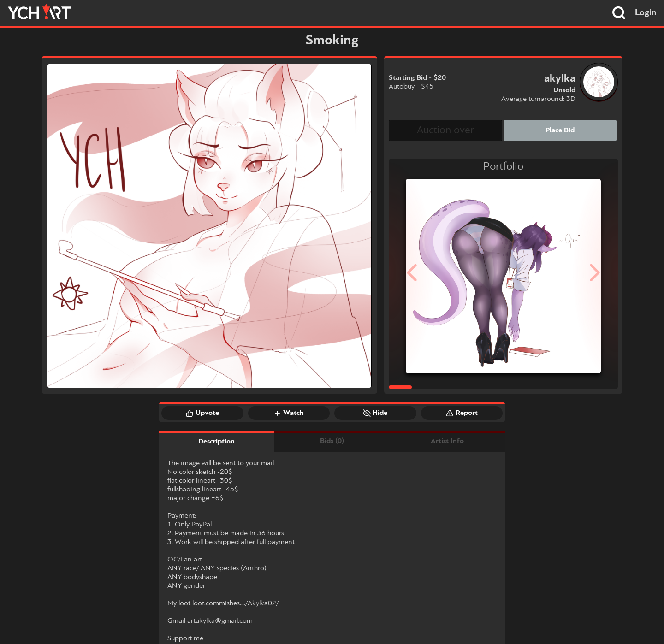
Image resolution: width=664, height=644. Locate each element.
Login (646, 13)
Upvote (202, 413)
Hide (375, 413)
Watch (289, 413)
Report (462, 413)
